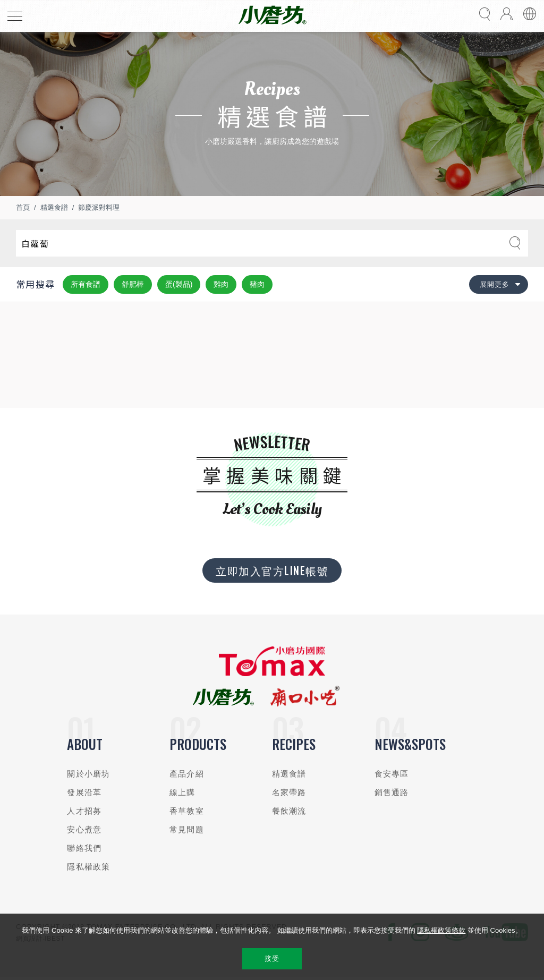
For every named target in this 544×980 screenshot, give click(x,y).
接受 (272, 958)
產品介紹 (187, 774)
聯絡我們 (84, 848)
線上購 (182, 792)
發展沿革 (84, 792)
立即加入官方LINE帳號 (272, 570)
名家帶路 (289, 792)
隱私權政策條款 (441, 930)
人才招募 (84, 811)
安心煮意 (84, 829)
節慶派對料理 (99, 207)
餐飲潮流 (289, 811)
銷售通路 (392, 792)
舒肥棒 (133, 284)
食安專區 (392, 774)
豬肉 (257, 284)
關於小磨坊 (88, 774)
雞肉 (221, 284)
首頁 (23, 207)
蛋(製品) (179, 284)
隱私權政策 (88, 867)
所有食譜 (86, 284)
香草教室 (187, 811)
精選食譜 (54, 207)
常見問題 (187, 829)
